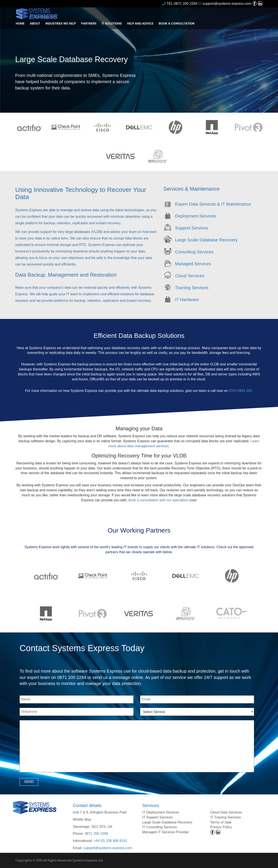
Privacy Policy (221, 827)
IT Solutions (112, 23)
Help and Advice (140, 23)
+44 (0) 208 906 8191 (110, 841)
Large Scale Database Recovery (206, 240)
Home (20, 23)
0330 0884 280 (240, 391)
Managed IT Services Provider (166, 832)
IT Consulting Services (160, 827)
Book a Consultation (176, 23)
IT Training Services (226, 817)
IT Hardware (187, 299)
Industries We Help (61, 23)
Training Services (192, 287)
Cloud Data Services (226, 812)
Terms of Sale (221, 822)
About (35, 23)
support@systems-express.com (225, 4)
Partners (89, 23)
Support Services (192, 228)
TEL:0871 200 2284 (180, 4)
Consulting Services (194, 252)
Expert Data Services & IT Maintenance (213, 204)
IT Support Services (157, 817)
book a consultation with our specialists (158, 500)
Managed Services (193, 264)
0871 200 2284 (96, 834)
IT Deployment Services (161, 812)
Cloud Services (190, 276)
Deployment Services (196, 216)
